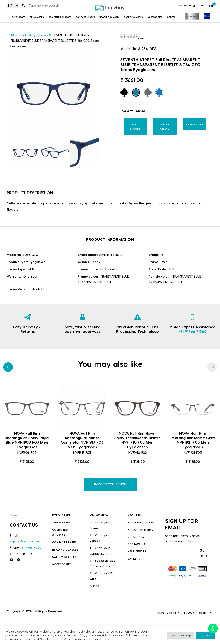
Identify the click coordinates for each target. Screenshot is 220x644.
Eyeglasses (18, 17)
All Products (19, 35)
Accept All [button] (205, 635)
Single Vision (165, 127)
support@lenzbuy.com (25, 541)
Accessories (155, 17)
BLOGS (95, 586)
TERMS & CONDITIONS (198, 613)
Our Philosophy (140, 530)
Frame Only (195, 124)
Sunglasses (37, 17)
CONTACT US (136, 544)
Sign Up (203, 553)
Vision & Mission (141, 522)
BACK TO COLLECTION (110, 484)
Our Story (137, 537)
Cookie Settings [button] (181, 635)
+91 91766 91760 (193, 331)
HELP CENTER (137, 551)
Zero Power (135, 127)
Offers (171, 17)
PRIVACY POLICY (168, 613)
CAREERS (134, 559)
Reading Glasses (110, 17)
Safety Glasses (134, 17)
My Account (187, 6)
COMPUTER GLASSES (60, 17)
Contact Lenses (85, 17)
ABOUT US (135, 515)
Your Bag (207, 5)
